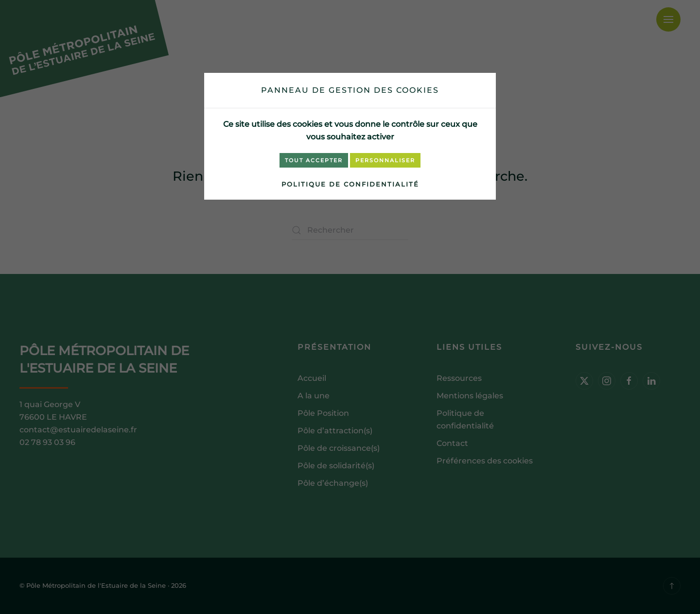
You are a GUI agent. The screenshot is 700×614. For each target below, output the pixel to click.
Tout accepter (314, 160)
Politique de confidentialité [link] (350, 184)
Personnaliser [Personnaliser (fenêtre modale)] (385, 160)
